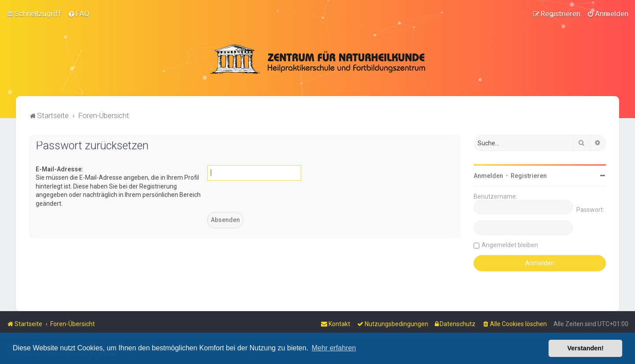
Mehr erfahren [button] (334, 348)
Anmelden (488, 175)
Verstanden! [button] (586, 348)
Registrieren (529, 175)
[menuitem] (79, 14)
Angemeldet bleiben (510, 244)
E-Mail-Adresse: (60, 168)
